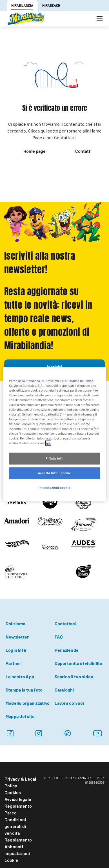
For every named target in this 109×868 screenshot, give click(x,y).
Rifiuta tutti (54, 458)
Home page (35, 151)
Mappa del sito (20, 716)
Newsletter (17, 637)
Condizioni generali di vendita (15, 826)
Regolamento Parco (18, 809)
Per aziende (67, 650)
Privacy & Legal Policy (20, 782)
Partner (14, 663)
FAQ (59, 637)
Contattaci (65, 623)
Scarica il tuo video (74, 676)
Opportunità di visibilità (78, 663)
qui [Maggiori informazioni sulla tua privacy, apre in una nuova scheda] (48, 443)
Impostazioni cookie (17, 857)
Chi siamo (15, 623)
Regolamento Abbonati (18, 843)
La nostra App (20, 676)
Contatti (83, 151)
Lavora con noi (69, 703)
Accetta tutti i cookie (55, 473)
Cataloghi (64, 690)
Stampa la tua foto (24, 690)
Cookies (13, 792)
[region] (55, 434)
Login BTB (16, 650)
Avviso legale (18, 799)
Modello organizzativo (28, 703)
